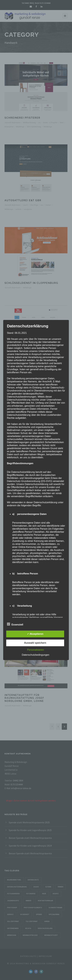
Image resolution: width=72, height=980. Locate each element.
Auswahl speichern (35, 643)
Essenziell (15, 624)
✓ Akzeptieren (35, 634)
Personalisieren (35, 650)
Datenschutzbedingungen (36, 655)
